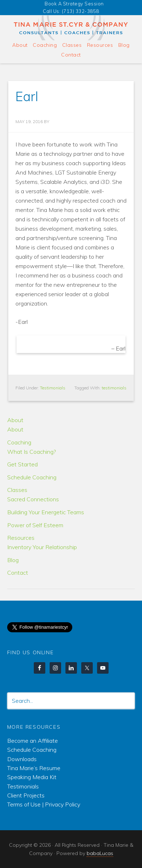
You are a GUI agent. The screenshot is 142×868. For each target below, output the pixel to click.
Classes (17, 490)
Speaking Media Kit (32, 777)
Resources (21, 538)
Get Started (22, 464)
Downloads (22, 759)
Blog (13, 560)
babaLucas (100, 853)
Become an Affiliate (33, 741)
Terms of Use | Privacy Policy (44, 804)
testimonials (114, 388)
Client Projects (26, 795)
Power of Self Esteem (35, 525)
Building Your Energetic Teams (46, 512)
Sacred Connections (33, 499)
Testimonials (53, 388)
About (15, 420)
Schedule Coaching (32, 477)
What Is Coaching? (31, 452)
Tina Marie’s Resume (34, 768)
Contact (18, 573)
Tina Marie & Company (71, 28)
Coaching (19, 442)
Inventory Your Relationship (42, 547)
